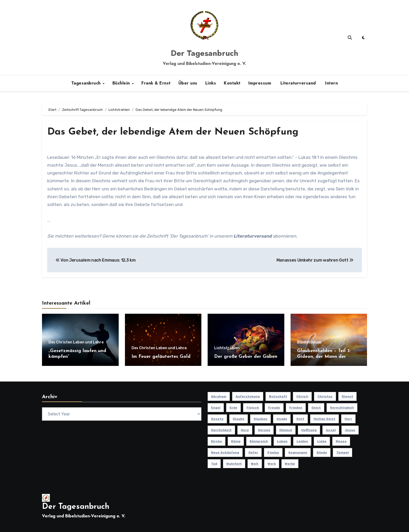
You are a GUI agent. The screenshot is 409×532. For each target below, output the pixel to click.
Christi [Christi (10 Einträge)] (302, 396)
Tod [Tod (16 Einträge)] (214, 464)
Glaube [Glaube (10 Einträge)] (239, 419)
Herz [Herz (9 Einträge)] (245, 430)
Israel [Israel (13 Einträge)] (331, 430)
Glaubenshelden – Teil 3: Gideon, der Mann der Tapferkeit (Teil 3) (324, 356)
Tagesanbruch (87, 83)
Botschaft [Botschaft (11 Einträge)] (278, 396)
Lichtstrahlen (227, 348)
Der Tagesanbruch (204, 53)
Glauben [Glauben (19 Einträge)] (260, 419)
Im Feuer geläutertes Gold (161, 356)
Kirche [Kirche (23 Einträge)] (216, 441)
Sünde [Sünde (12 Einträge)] (322, 452)
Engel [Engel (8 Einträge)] (216, 408)
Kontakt (232, 83)
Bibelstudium (309, 342)
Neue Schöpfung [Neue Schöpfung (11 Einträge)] (225, 452)
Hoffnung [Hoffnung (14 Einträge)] (309, 430)
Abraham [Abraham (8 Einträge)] (219, 396)
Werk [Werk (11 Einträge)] (272, 464)
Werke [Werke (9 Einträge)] (290, 464)
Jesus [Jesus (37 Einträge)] (350, 430)
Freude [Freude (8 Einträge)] (274, 408)
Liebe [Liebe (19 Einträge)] (322, 441)
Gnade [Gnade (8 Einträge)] (282, 419)
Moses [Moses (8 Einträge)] (341, 441)
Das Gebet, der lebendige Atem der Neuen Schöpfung (175, 132)
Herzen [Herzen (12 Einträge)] (264, 430)
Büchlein (122, 83)
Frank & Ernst (156, 83)
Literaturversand (297, 83)
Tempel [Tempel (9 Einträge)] (342, 452)
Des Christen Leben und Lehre (76, 342)
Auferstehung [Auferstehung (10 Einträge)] (248, 396)
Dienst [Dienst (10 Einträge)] (347, 396)
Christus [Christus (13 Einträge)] (325, 396)
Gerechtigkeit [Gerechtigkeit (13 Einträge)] (342, 408)
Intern (331, 83)
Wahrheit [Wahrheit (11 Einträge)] (234, 464)
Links (211, 83)
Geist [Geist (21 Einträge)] (316, 408)
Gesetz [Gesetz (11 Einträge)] (217, 419)
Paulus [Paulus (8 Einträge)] (273, 452)
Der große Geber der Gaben (246, 356)
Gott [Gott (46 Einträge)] (300, 419)
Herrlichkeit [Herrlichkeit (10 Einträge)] (221, 430)
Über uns (188, 83)
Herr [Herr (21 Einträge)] (348, 419)
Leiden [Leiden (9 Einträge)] (302, 441)
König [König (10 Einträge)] (236, 441)
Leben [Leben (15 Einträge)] (282, 441)
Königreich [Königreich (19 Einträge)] (259, 441)
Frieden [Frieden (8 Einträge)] (296, 408)
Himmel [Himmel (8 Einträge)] (286, 430)
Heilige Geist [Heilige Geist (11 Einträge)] (324, 419)
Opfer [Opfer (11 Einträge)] (253, 452)
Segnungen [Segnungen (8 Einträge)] (298, 452)
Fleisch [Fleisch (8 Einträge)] (253, 408)
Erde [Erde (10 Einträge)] (233, 408)
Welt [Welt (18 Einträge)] (255, 464)
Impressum (260, 83)
